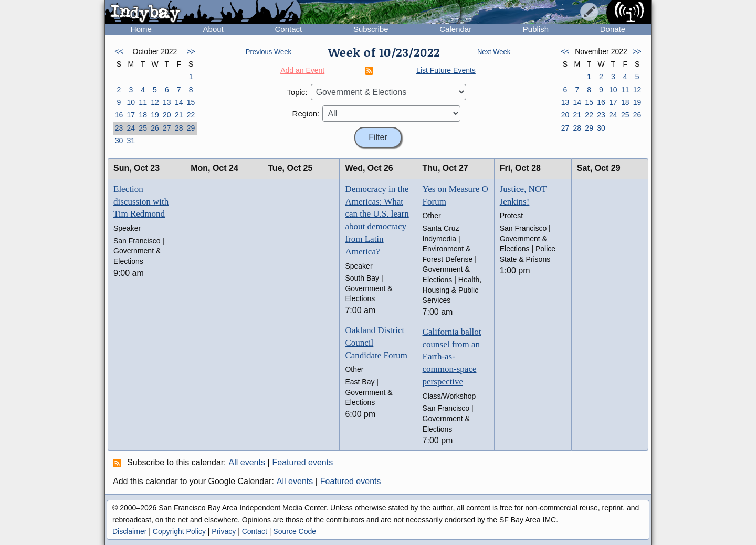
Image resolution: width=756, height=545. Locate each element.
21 (179, 115)
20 (167, 115)
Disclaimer (129, 531)
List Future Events (446, 70)
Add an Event (302, 70)
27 (167, 128)
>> (191, 51)
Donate (613, 29)
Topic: (297, 92)
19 (155, 115)
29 (191, 128)
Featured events (303, 462)
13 (167, 102)
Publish (536, 29)
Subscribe (371, 29)
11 (143, 102)
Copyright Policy (179, 531)
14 (179, 102)
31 (131, 141)
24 (131, 128)
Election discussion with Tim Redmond (141, 202)
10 (131, 102)
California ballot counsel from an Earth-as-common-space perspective (452, 357)
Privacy (224, 531)
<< (119, 51)
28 (179, 128)
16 (119, 115)
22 (191, 115)
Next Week (494, 52)
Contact (288, 29)
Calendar (455, 29)
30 (119, 141)
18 (143, 115)
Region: (306, 114)
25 (143, 128)
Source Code (295, 531)
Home (141, 29)
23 (119, 128)
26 (155, 128)
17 (131, 115)
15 (191, 102)
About (213, 29)
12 (155, 102)
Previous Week (269, 52)
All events (247, 462)
